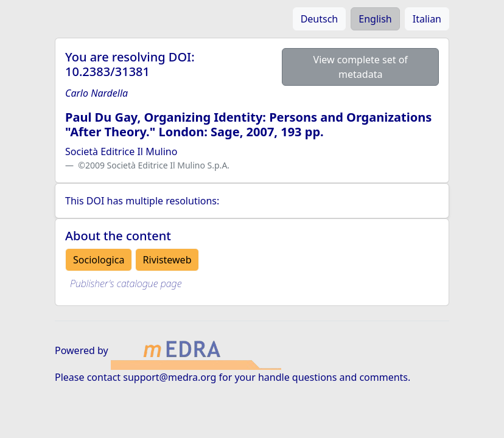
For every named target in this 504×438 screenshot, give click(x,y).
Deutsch (320, 19)
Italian (427, 19)
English (375, 19)
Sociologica (99, 260)
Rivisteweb (167, 260)
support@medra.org (170, 377)
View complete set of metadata (361, 67)
